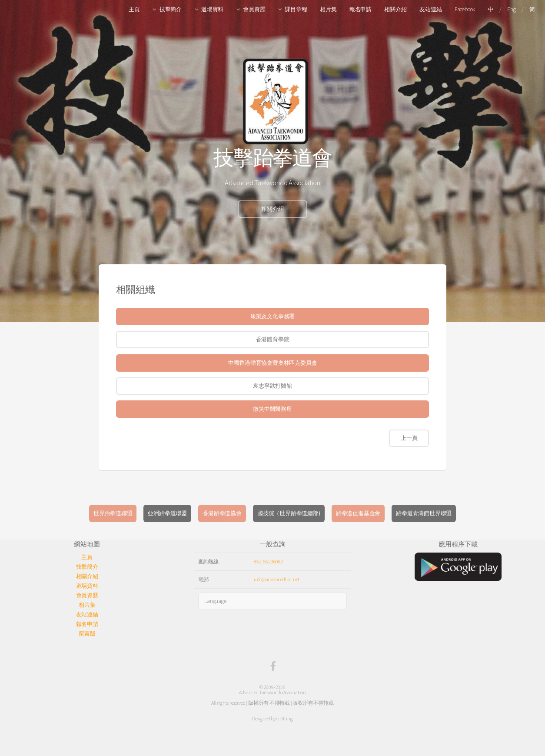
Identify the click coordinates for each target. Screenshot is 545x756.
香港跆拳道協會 (222, 513)
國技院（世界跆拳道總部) (289, 513)
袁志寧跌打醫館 (272, 386)
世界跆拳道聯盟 (113, 513)
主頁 (134, 9)
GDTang (285, 718)
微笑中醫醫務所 (272, 409)
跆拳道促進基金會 (358, 513)
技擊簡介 (171, 9)
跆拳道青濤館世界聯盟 (424, 513)
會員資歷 (254, 9)
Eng (511, 9)
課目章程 (296, 9)
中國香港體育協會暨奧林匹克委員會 (273, 363)
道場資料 (212, 9)
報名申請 (361, 9)
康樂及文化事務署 (272, 316)
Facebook (465, 9)
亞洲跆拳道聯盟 (167, 513)
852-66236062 (269, 561)
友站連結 (430, 9)
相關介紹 (395, 9)
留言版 (87, 634)
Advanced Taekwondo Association (272, 692)
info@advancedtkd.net (277, 579)
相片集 (328, 9)
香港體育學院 (273, 339)
